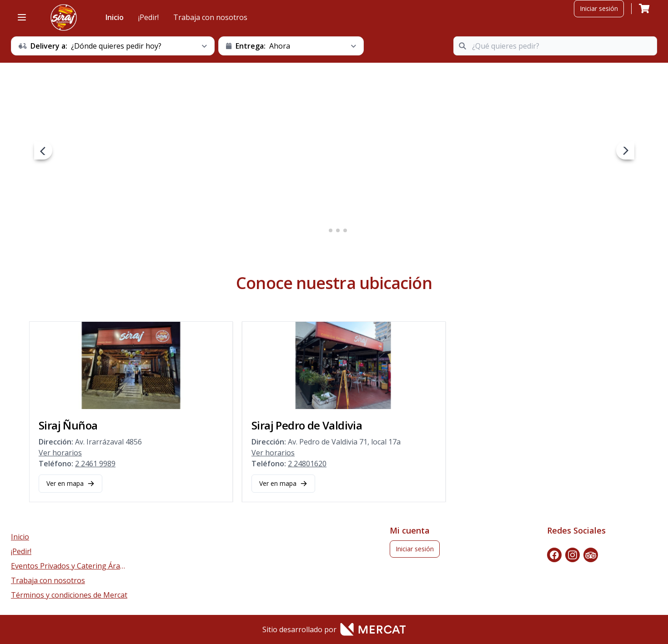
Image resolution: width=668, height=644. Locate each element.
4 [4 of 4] (345, 230)
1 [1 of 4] (323, 230)
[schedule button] (113, 46)
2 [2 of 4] (331, 230)
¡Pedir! (148, 17)
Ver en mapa (70, 483)
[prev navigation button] (43, 150)
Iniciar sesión (599, 8)
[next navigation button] (625, 150)
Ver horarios (60, 453)
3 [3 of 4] (338, 230)
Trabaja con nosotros (210, 17)
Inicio (115, 17)
